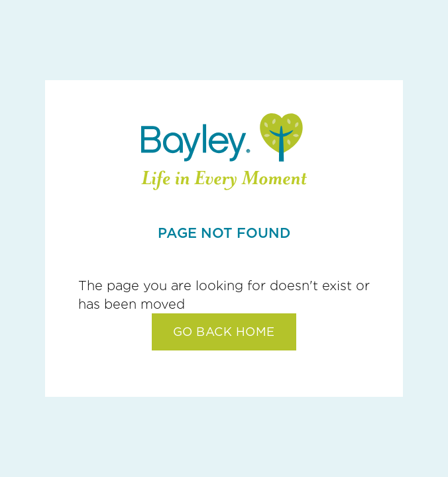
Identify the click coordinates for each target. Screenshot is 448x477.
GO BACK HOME (224, 332)
